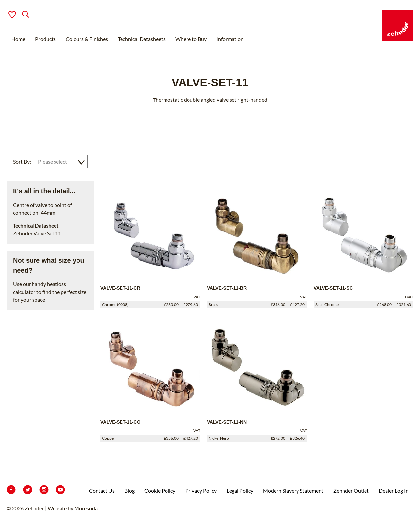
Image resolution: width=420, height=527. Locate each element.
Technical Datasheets (142, 39)
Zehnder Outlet (351, 490)
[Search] (20, 15)
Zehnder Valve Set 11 (37, 233)
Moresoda (86, 508)
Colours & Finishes (87, 39)
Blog (130, 490)
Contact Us (102, 490)
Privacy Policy (201, 490)
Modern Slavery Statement (293, 490)
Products (45, 39)
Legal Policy (240, 490)
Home (18, 39)
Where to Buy (191, 39)
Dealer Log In (394, 490)
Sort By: (22, 161)
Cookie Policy (160, 490)
